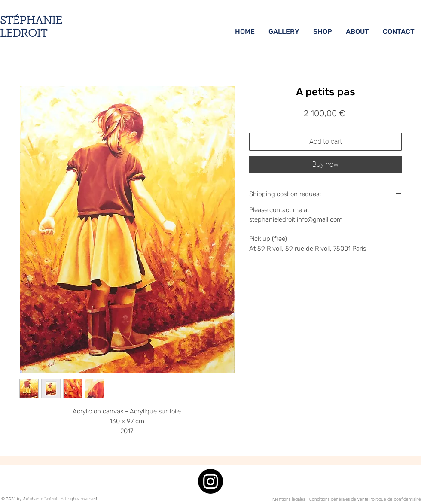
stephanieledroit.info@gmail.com (296, 219)
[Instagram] (210, 481)
